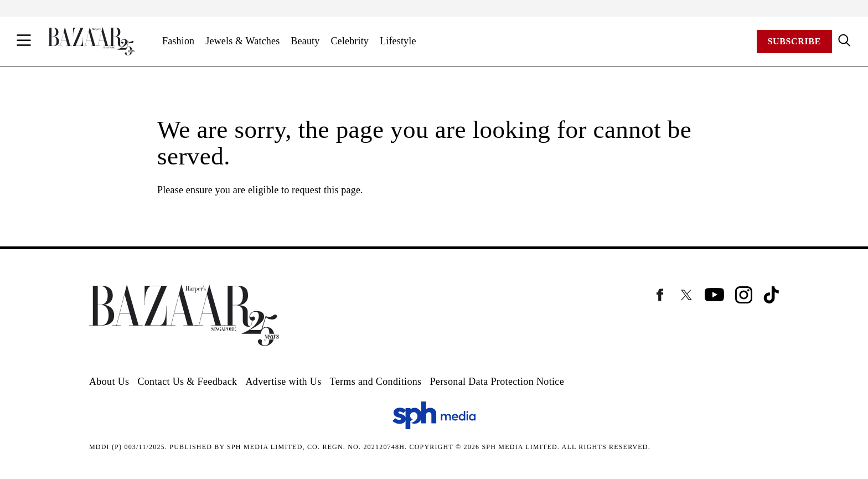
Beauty (305, 41)
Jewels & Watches (242, 41)
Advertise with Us (283, 382)
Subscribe (794, 41)
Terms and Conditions (376, 382)
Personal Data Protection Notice (497, 382)
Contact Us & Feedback (187, 382)
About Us (109, 382)
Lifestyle (398, 41)
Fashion (178, 41)
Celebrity (350, 41)
